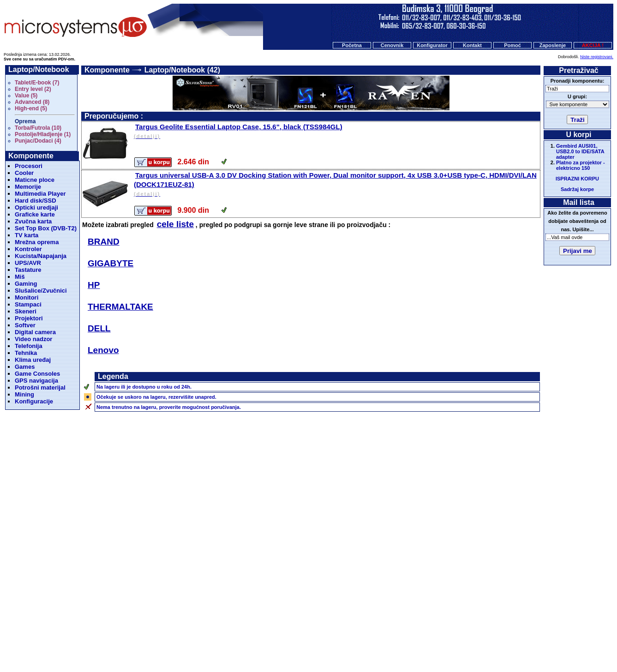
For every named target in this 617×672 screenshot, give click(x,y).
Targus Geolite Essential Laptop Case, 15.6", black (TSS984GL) (336, 132)
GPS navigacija (36, 381)
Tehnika (26, 353)
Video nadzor (33, 339)
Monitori (27, 297)
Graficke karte (35, 214)
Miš (20, 277)
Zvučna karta (33, 221)
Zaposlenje (553, 45)
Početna (352, 45)
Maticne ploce (35, 180)
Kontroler (28, 249)
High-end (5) (31, 108)
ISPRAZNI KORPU (577, 179)
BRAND (104, 242)
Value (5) (26, 96)
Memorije (28, 187)
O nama (380, 625)
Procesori (29, 166)
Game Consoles (37, 374)
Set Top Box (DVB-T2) (46, 228)
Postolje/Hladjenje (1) (43, 134)
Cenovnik (392, 45)
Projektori (29, 318)
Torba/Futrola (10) (38, 128)
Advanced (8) (32, 102)
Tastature (28, 270)
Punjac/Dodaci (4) (38, 141)
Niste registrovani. (597, 57)
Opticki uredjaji (36, 207)
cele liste (175, 224)
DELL (99, 328)
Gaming (26, 284)
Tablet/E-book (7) (37, 83)
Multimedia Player (40, 194)
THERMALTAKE (120, 307)
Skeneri (26, 311)
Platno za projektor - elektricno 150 (581, 165)
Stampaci (28, 304)
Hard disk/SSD (36, 201)
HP (94, 285)
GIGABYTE (111, 263)
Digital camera (35, 332)
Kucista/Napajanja (41, 256)
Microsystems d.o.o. (317, 642)
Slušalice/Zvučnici (41, 291)
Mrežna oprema (37, 242)
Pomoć (512, 45)
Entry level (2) (33, 89)
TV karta (27, 235)
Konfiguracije (34, 401)
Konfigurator (432, 45)
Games (25, 367)
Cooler (24, 173)
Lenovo (103, 350)
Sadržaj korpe (577, 189)
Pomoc (354, 625)
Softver (25, 325)
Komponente (107, 70)
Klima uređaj (33, 360)
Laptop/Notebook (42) (182, 70)
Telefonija (29, 346)
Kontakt (472, 45)
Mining (24, 394)
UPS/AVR (28, 263)
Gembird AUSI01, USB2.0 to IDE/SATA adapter (580, 151)
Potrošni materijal (40, 387)
